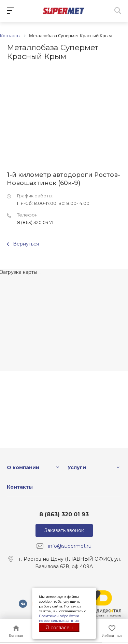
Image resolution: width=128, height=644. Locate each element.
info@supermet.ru (70, 546)
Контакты (20, 487)
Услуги (77, 467)
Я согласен (59, 628)
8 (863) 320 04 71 (35, 222)
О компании (23, 467)
